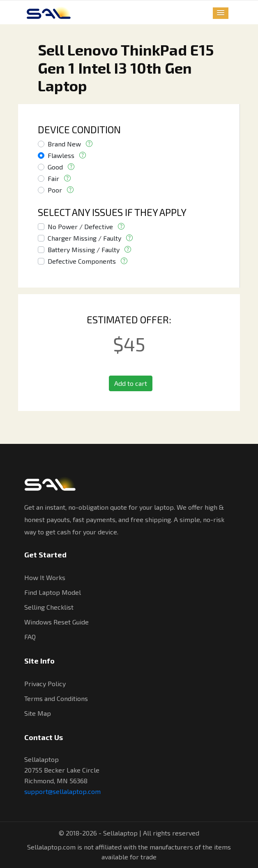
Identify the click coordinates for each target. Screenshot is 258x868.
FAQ (30, 637)
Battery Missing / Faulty (84, 249)
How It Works (45, 577)
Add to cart (131, 383)
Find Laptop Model (53, 592)
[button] (221, 13)
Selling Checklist (49, 607)
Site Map (38, 713)
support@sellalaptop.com (62, 791)
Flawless (61, 155)
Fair (53, 178)
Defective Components (82, 261)
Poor (55, 190)
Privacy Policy (45, 683)
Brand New (64, 144)
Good (55, 167)
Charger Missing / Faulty (84, 238)
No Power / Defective (80, 226)
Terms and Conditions (56, 698)
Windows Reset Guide (56, 622)
